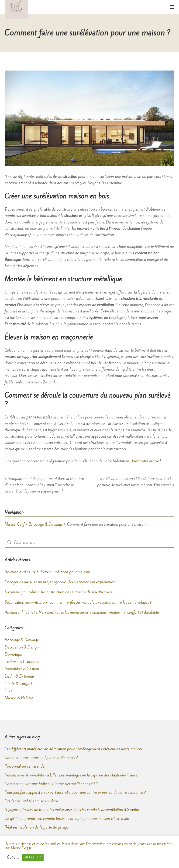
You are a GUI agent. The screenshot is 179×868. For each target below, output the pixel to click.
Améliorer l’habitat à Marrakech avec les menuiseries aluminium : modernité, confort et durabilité (82, 612)
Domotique (14, 654)
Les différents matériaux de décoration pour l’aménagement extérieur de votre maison (73, 749)
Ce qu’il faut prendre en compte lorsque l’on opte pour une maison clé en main (67, 818)
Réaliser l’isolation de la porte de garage (37, 827)
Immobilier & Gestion (22, 669)
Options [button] (13, 857)
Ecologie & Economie (22, 662)
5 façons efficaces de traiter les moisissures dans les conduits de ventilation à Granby (72, 810)
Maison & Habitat (19, 698)
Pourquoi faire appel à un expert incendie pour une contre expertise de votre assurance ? (75, 792)
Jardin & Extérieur (19, 676)
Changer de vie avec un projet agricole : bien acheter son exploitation (60, 582)
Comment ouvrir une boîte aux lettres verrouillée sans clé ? (51, 784)
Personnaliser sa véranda (25, 766)
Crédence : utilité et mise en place (31, 801)
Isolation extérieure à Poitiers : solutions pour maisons (48, 572)
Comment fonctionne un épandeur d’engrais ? (41, 758)
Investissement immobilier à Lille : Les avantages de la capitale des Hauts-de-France (71, 775)
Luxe (9, 691)
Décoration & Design (22, 647)
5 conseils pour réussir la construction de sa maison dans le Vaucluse (59, 592)
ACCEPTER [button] (33, 857)
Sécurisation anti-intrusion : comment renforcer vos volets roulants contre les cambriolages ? (78, 602)
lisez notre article (145, 461)
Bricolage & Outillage (22, 640)
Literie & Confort (18, 684)
